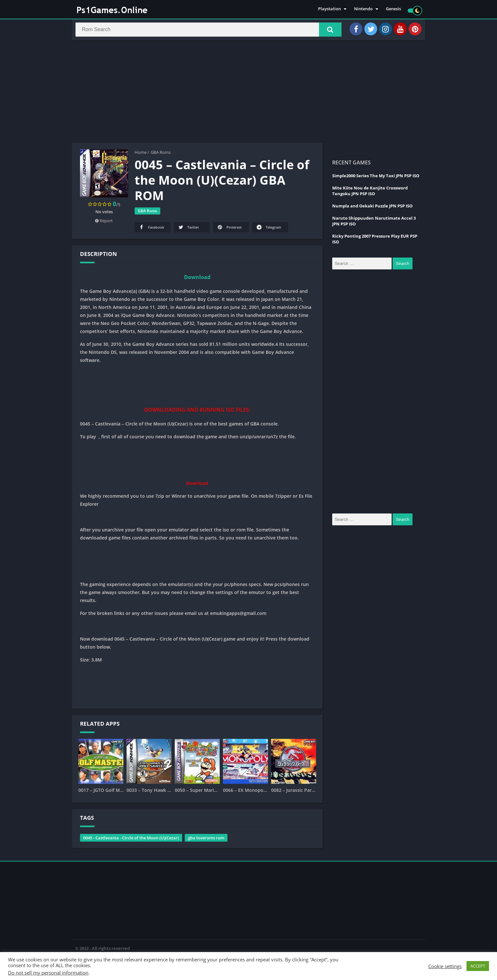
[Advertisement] (249, 94)
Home (141, 155)
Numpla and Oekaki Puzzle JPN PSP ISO (372, 209)
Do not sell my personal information (48, 973)
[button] (326, 31)
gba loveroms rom (206, 841)
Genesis (393, 10)
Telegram (269, 230)
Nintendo (363, 10)
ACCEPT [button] (478, 966)
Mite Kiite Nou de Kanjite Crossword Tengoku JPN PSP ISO (370, 194)
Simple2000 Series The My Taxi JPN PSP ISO (376, 179)
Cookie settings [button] (445, 966)
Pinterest (229, 230)
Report (104, 223)
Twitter (188, 230)
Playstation (329, 10)
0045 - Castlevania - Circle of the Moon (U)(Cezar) (131, 841)
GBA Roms (161, 155)
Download (197, 280)
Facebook (151, 230)
